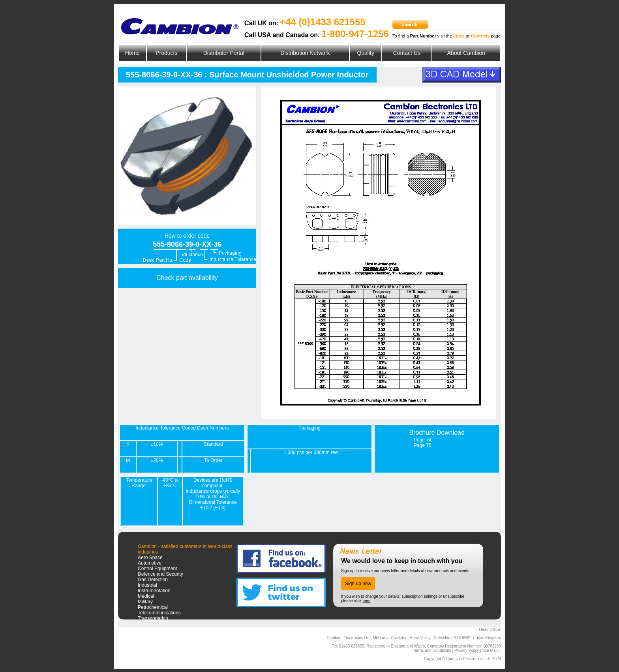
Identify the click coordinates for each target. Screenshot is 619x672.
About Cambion (466, 53)
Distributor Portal (224, 53)
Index (459, 36)
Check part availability (187, 278)
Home (132, 53)
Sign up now (358, 584)
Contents (480, 36)
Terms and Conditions (432, 650)
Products (166, 53)
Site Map (490, 650)
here (366, 601)
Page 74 (423, 440)
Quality (366, 53)
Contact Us (407, 53)
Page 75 (423, 445)
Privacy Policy (467, 650)
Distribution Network (305, 53)
